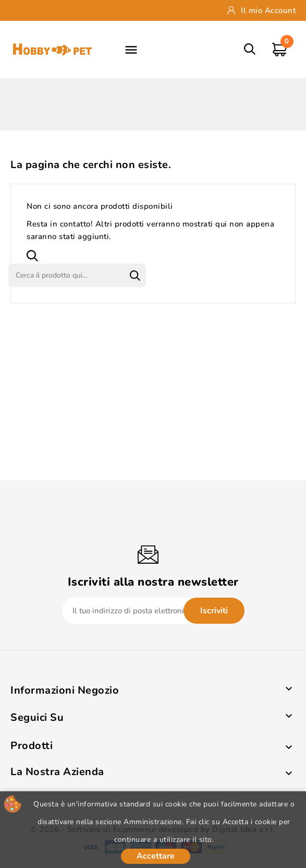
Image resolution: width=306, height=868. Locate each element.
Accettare (156, 856)
